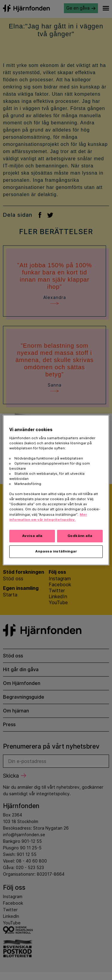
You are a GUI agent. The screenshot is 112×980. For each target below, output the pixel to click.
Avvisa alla (32, 536)
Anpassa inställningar (56, 551)
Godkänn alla (80, 536)
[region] (56, 490)
